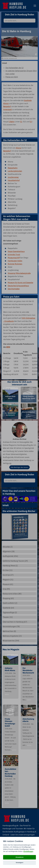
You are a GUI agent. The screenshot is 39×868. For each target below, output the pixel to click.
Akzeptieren (19, 857)
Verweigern (19, 863)
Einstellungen (28, 851)
